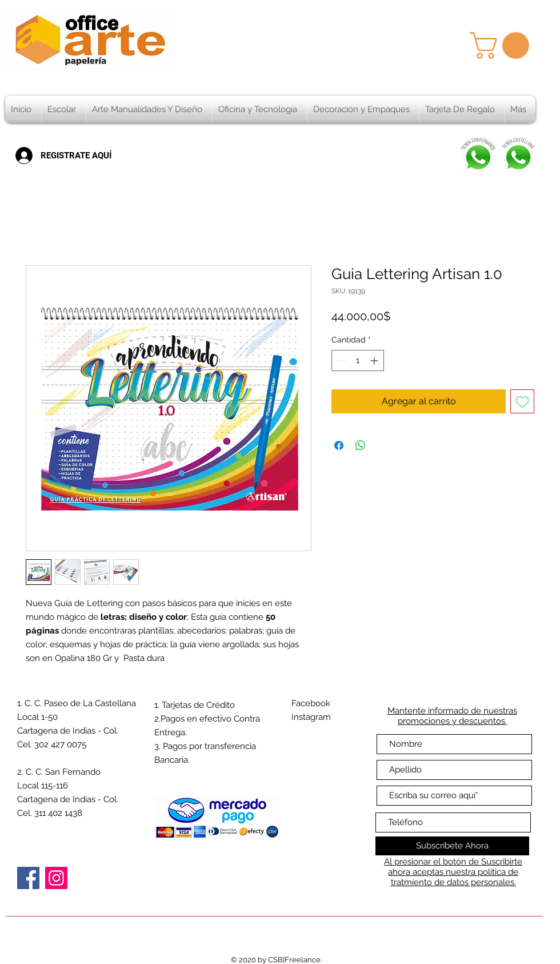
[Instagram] (56, 878)
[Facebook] (28, 878)
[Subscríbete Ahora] (452, 846)
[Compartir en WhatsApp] (361, 445)
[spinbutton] (358, 360)
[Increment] (375, 360)
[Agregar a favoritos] (522, 401)
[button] (503, 45)
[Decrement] (340, 360)
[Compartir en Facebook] (339, 445)
